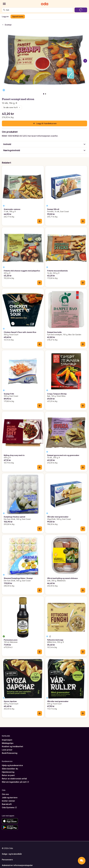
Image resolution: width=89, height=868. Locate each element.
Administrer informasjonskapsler (17, 865)
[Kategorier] (4, 4)
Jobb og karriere (10, 798)
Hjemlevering (8, 772)
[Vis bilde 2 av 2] (46, 94)
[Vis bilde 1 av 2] (44, 94)
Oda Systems (9, 807)
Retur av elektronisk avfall (14, 779)
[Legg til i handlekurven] (40, 221)
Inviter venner (8, 801)
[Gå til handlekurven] (81, 10)
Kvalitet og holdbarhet (13, 746)
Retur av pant (8, 775)
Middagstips (8, 743)
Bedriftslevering (10, 753)
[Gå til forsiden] (45, 4)
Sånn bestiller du (10, 769)
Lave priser (7, 750)
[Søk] (4, 10)
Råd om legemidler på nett (15, 782)
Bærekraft (7, 804)
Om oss (5, 794)
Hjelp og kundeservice (12, 765)
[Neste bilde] (85, 61)
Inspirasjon (7, 740)
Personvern (7, 860)
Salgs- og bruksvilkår (12, 854)
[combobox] (39, 10)
